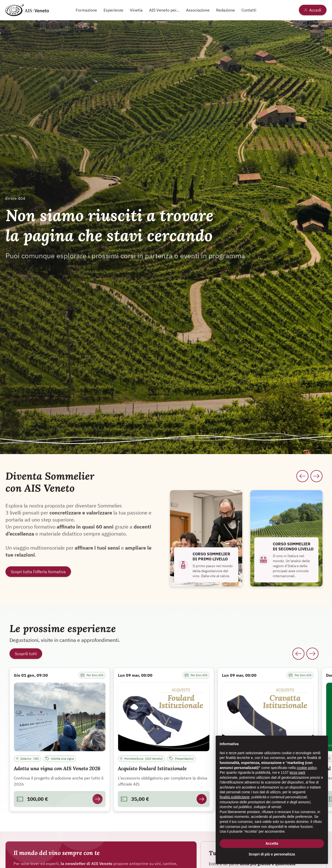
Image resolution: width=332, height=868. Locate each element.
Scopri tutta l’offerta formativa (38, 572)
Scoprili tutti (26, 654)
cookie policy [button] (307, 768)
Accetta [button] (272, 843)
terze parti (297, 772)
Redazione (226, 10)
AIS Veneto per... (164, 10)
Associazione (198, 10)
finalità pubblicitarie (235, 797)
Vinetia (136, 10)
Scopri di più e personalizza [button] (272, 854)
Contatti (249, 10)
